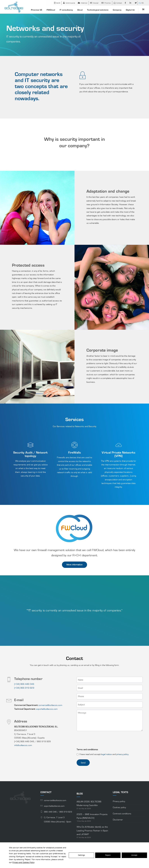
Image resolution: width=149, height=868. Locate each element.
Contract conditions (122, 814)
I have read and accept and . (104, 754)
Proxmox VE (37, 10)
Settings (81, 855)
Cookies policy (119, 807)
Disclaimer (118, 820)
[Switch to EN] (140, 3)
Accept (134, 855)
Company (117, 10)
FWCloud (51, 10)
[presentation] (98, 740)
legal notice (106, 754)
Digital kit (130, 10)
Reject (108, 855)
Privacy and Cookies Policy (23, 863)
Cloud (80, 10)
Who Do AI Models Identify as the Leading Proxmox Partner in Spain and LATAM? (92, 831)
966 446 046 (51, 812)
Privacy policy (119, 801)
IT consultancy (66, 10)
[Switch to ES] (142, 3)
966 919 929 (66, 812)
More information (74, 565)
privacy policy (122, 754)
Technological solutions (98, 10)
